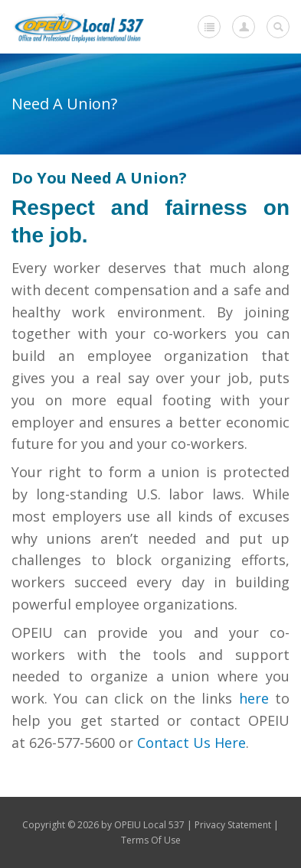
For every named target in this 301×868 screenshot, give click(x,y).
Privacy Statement (233, 825)
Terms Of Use (151, 840)
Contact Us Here (191, 743)
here (254, 698)
